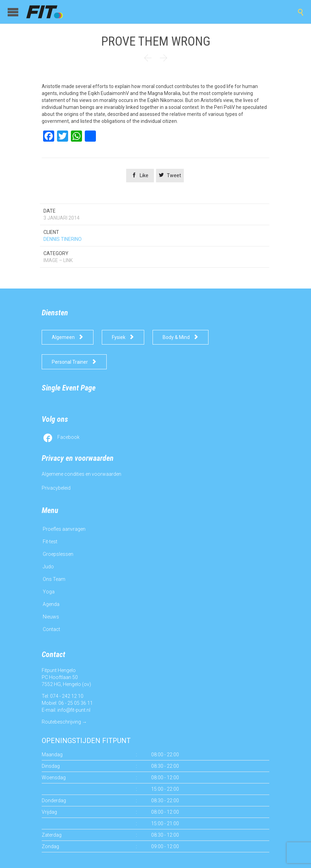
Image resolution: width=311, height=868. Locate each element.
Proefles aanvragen (64, 529)
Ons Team (54, 579)
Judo (48, 567)
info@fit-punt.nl (74, 710)
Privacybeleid (56, 488)
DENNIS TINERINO (63, 239)
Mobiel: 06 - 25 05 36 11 (67, 703)
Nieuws (51, 617)
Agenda (51, 604)
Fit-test (50, 542)
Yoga (49, 592)
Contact (51, 629)
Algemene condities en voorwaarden (81, 474)
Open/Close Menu (13, 12)
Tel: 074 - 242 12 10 (63, 696)
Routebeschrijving (61, 722)
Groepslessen (58, 554)
